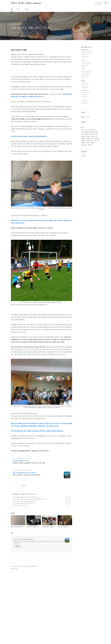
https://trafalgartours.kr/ (20, 458)
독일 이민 (85, 65)
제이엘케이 (87, 134)
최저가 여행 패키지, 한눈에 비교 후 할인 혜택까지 (26, 475)
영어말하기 (84, 141)
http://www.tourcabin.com (20, 470)
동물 (84, 67)
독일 (91, 134)
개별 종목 (85, 103)
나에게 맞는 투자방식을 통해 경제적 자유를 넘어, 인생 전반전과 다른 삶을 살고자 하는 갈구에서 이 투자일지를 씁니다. (39, 542)
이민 (96, 136)
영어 (94, 130)
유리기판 (83, 132)
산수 (82, 130)
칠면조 (88, 132)
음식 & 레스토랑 (86, 72)
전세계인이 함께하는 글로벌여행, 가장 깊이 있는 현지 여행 (29, 463)
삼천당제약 (85, 101)
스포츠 (84, 69)
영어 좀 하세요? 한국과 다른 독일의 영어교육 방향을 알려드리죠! (28, 499)
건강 (84, 59)
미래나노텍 (90, 145)
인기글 (88, 117)
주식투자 (84, 90)
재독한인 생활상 (86, 54)
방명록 (26, 9)
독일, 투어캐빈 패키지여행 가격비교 (24, 473)
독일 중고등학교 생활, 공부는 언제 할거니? (23, 503)
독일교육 (88, 143)
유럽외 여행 (85, 87)
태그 (18, 9)
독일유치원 (84, 145)
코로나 (86, 130)
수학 (82, 134)
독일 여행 (85, 83)
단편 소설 (85, 76)
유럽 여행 (85, 85)
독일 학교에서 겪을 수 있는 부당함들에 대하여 (24, 501)
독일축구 (93, 143)
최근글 (83, 117)
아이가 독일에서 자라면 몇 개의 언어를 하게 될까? (25, 497)
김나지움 (95, 134)
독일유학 (83, 136)
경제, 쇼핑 (85, 61)
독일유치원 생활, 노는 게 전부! (20, 505)
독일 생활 (15, 494)
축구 (92, 138)
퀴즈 (84, 78)
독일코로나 (97, 138)
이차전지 (85, 97)
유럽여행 (83, 138)
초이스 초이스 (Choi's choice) (26, 3)
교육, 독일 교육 (23, 494)
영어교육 (83, 143)
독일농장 (88, 138)
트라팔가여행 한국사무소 (21, 461)
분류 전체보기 (86, 47)
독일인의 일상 (86, 57)
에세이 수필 (86, 74)
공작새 (92, 141)
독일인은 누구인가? (87, 52)
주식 (98, 141)
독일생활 (92, 132)
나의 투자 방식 (86, 92)
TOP (99, 567)
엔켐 (88, 141)
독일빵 (97, 132)
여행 (83, 81)
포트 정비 (85, 95)
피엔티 (93, 136)
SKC (84, 99)
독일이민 (88, 136)
